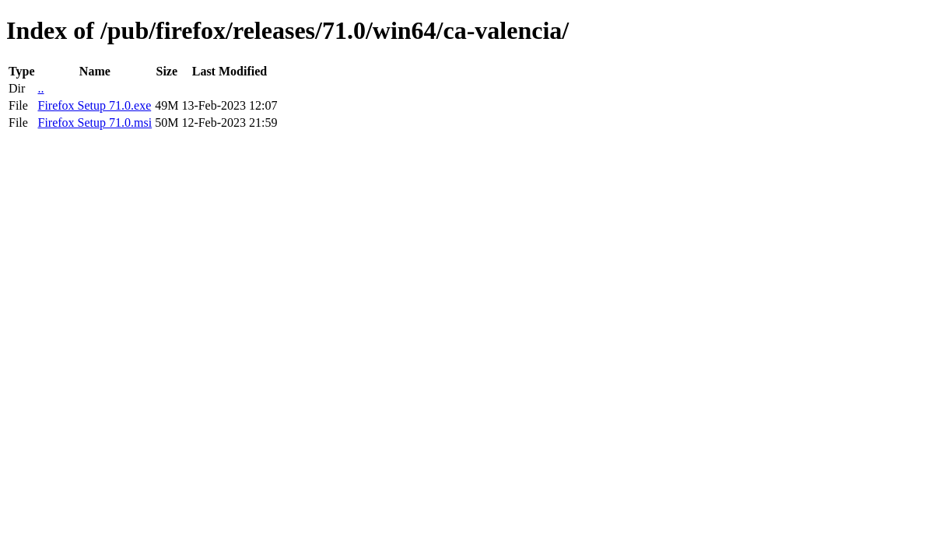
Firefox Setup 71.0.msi (95, 122)
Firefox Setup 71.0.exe (94, 105)
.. (40, 88)
